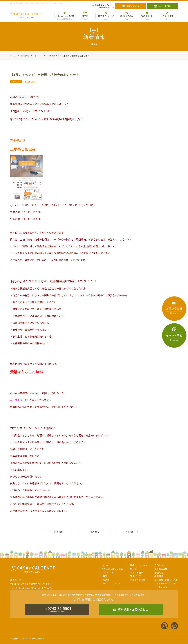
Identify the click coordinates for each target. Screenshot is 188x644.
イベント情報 (137, 573)
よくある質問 (161, 569)
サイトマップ (161, 587)
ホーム (105, 565)
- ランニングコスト (111, 584)
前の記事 (59, 532)
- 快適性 (106, 580)
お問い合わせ (133, 6)
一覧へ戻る (94, 532)
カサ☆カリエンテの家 (112, 569)
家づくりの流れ (138, 580)
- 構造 (104, 576)
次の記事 (130, 532)
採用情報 (159, 576)
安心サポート (161, 565)
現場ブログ (136, 576)
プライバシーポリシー (165, 584)
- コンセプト (108, 573)
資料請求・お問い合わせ (166, 580)
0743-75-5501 (102, 5)
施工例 (133, 569)
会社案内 (159, 573)
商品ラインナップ (139, 565)
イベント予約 (165, 6)
